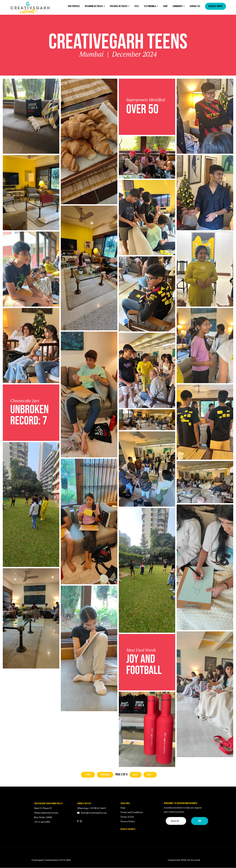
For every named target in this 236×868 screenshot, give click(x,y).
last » (150, 775)
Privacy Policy (128, 821)
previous (105, 775)
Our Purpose (74, 6)
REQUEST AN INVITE (128, 829)
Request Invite (216, 6)
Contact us (195, 6)
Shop (165, 6)
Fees (137, 6)
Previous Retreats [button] (119, 6)
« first (88, 775)
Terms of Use (127, 817)
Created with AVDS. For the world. (184, 860)
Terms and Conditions (132, 812)
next (136, 775)
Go (200, 821)
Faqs (123, 808)
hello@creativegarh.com (93, 813)
